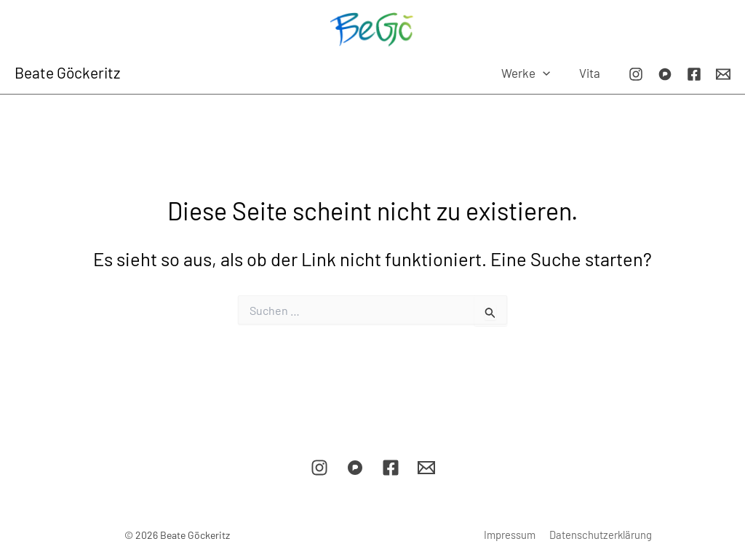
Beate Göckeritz (67, 72)
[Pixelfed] (665, 74)
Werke (531, 73)
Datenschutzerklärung (599, 535)
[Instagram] (636, 74)
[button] (549, 73)
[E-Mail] (723, 74)
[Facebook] (694, 74)
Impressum (511, 535)
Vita (591, 73)
